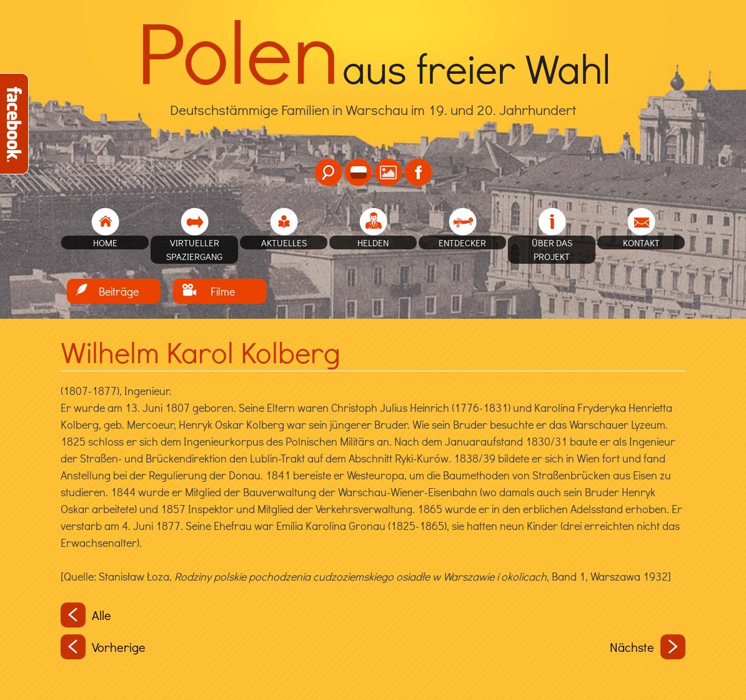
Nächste (648, 647)
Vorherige (103, 647)
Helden (373, 242)
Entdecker (462, 242)
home (105, 242)
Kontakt (641, 242)
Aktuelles (284, 242)
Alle (86, 615)
